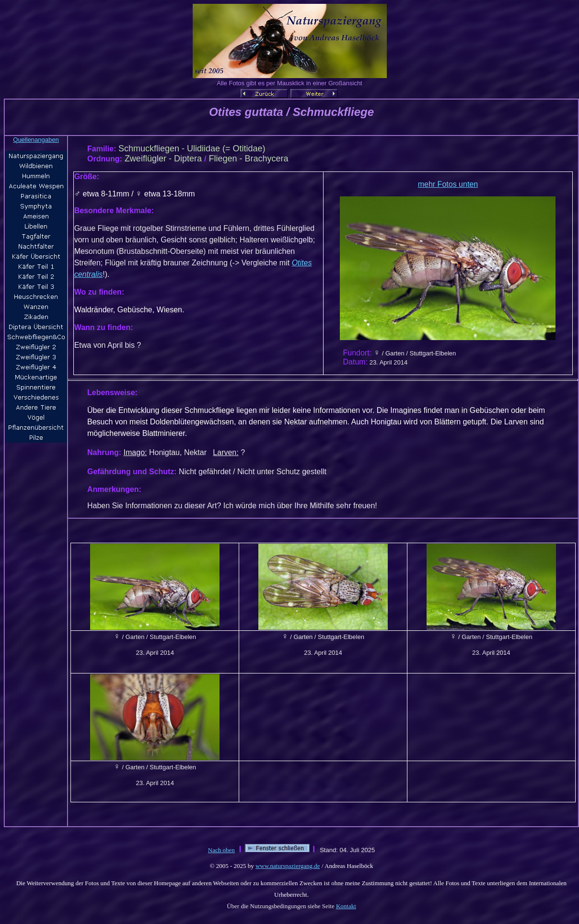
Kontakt (346, 906)
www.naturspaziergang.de (288, 866)
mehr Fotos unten (448, 184)
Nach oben (221, 850)
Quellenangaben (36, 140)
